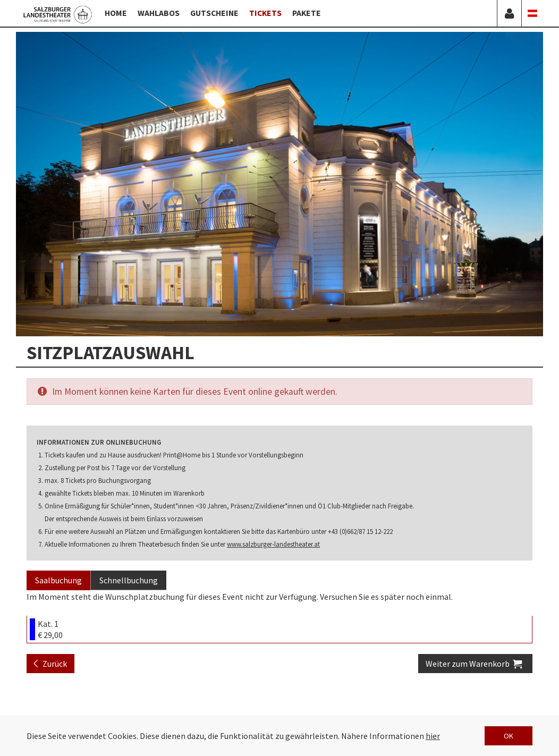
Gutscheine (214, 13)
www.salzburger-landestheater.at (273, 544)
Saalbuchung (58, 580)
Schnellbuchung (129, 580)
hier (433, 736)
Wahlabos (159, 13)
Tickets (265, 13)
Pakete (307, 13)
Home (116, 13)
